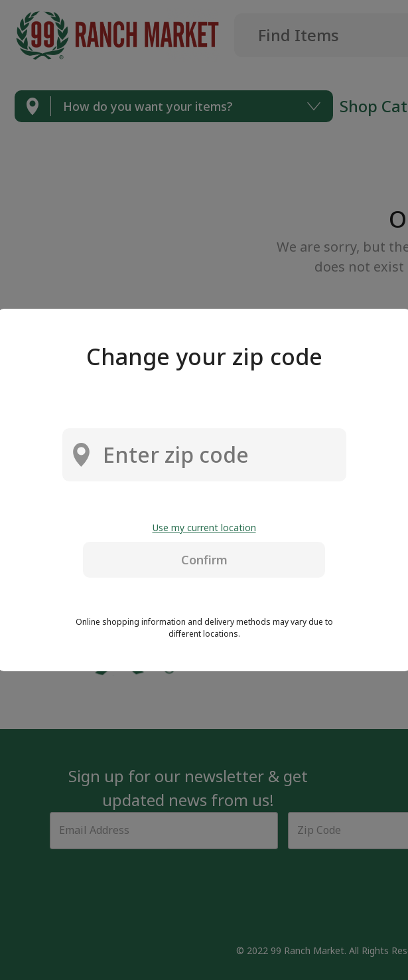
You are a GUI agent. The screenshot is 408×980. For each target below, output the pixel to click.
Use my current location (204, 528)
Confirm (204, 560)
